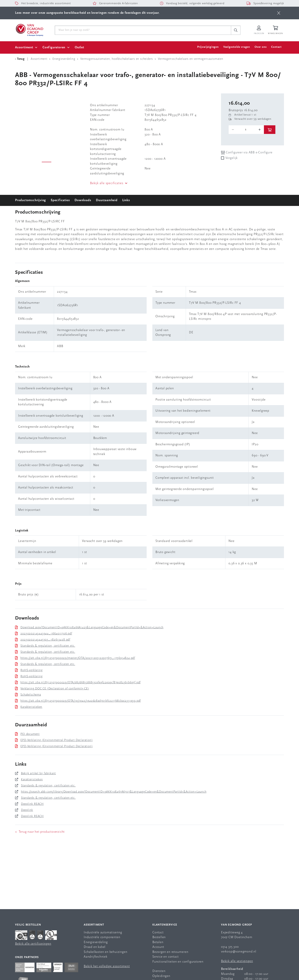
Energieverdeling (96, 942)
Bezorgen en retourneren (170, 952)
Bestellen (159, 937)
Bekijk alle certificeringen (33, 944)
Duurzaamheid (107, 200)
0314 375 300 (230, 947)
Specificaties (60, 200)
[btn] (279, 13)
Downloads (83, 200)
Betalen (158, 942)
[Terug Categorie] (20, 59)
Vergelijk (231, 158)
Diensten (159, 971)
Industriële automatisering (103, 933)
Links (126, 200)
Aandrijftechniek (96, 957)
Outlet (79, 47)
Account (158, 947)
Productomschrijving (31, 200)
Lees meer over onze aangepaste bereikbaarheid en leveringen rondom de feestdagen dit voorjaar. (87, 13)
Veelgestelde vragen (237, 47)
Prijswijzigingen (208, 47)
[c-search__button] (236, 30)
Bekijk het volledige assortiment (107, 966)
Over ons (261, 47)
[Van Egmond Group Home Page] (29, 30)
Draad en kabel (95, 947)
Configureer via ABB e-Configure (247, 153)
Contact (276, 47)
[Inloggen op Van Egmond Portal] (259, 30)
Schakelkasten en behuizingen (105, 952)
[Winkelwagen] (276, 30)
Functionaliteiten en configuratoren (178, 962)
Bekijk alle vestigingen (237, 961)
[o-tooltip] (246, 130)
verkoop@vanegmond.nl (239, 952)
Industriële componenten (102, 937)
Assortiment (24, 47)
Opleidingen (161, 976)
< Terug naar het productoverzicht (40, 832)
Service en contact (165, 957)
